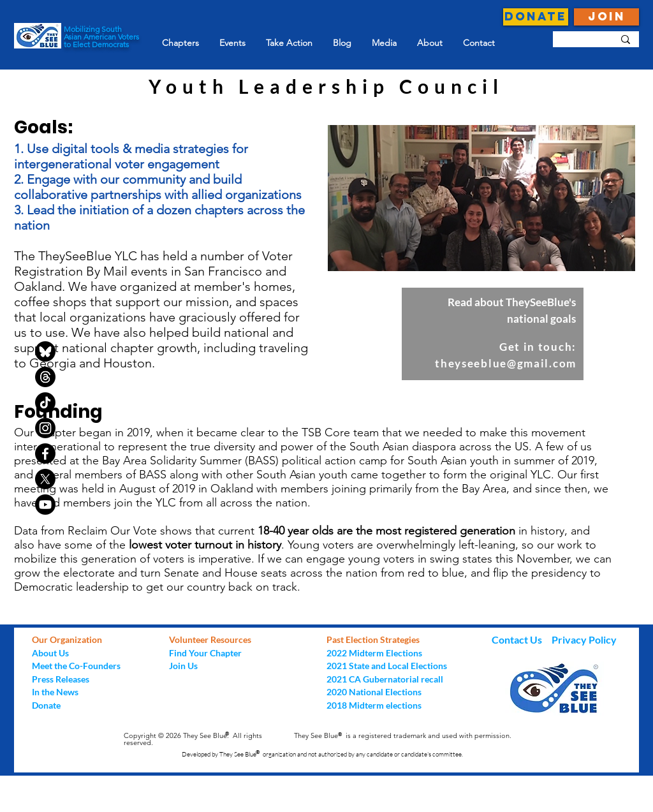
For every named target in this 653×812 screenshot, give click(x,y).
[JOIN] (606, 17)
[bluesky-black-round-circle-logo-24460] (45, 351)
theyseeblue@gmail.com (506, 363)
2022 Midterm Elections (374, 653)
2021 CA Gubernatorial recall (385, 679)
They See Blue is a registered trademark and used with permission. (403, 735)
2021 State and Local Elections (387, 666)
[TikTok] (45, 402)
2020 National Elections (374, 692)
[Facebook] (45, 454)
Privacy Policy (584, 639)
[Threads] (45, 377)
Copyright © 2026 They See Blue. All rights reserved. (193, 739)
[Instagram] (45, 428)
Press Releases (61, 679)
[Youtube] (45, 505)
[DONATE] (536, 17)
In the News (55, 692)
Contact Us (518, 639)
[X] (45, 479)
